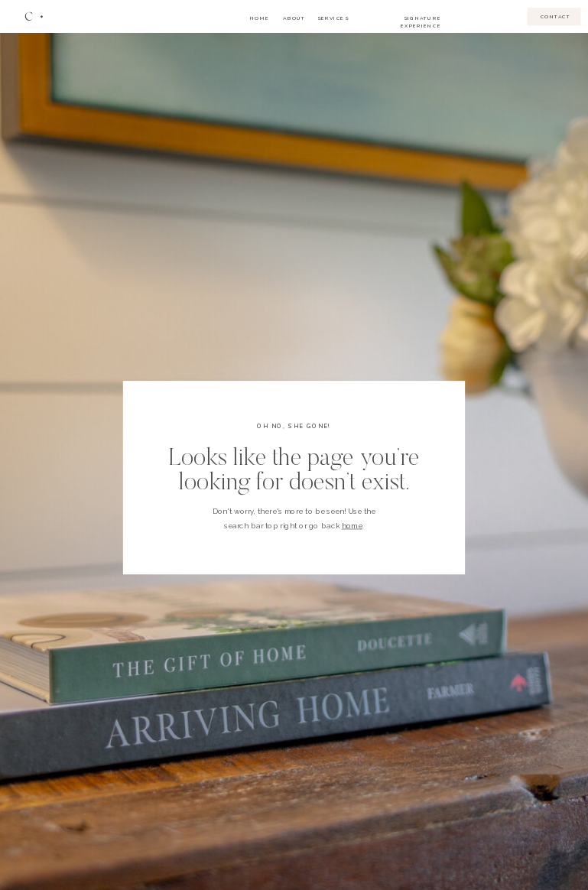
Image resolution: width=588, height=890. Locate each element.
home (352, 526)
